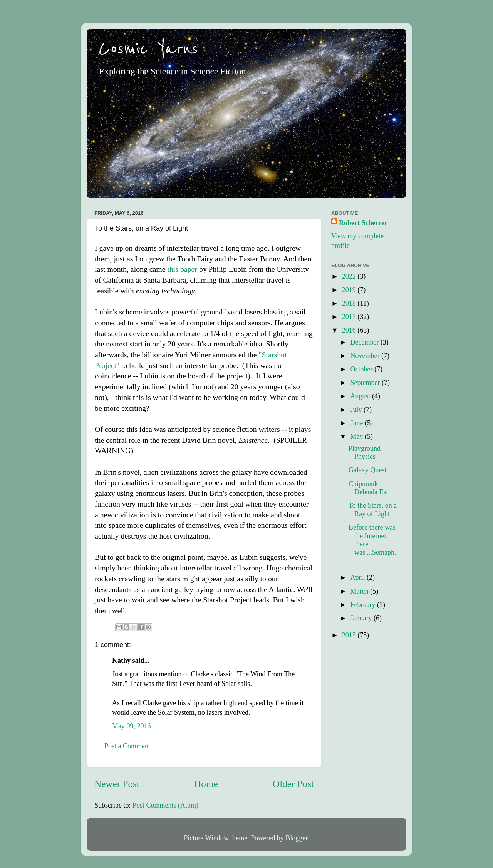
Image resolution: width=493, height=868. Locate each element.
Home (206, 784)
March (360, 591)
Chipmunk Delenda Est (368, 488)
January (362, 618)
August (361, 396)
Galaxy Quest (367, 470)
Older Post (293, 784)
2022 (350, 276)
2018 (350, 303)
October (362, 369)
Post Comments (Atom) (165, 805)
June (357, 423)
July (357, 410)
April (358, 577)
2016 (350, 330)
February (363, 605)
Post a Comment (127, 746)
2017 (350, 317)
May (357, 437)
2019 (350, 290)
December (365, 342)
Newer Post (117, 784)
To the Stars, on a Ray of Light (373, 510)
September (366, 383)
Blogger (296, 838)
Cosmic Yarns (148, 49)
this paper (182, 269)
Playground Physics (365, 453)
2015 (350, 635)
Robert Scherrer (363, 223)
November (366, 356)
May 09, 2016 (132, 726)
